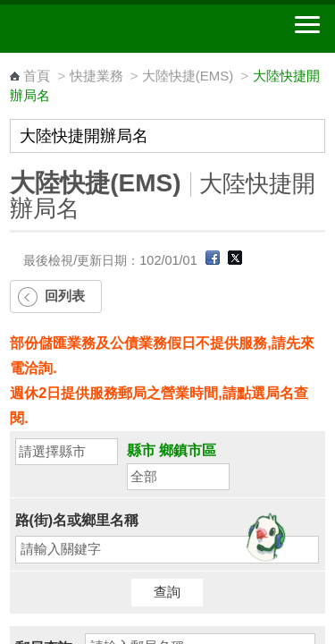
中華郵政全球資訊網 (112, 29)
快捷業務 (96, 76)
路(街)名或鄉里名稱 (77, 520)
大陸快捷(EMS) (188, 76)
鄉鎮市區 (188, 450)
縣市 (141, 450)
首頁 (37, 76)
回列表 (65, 296)
